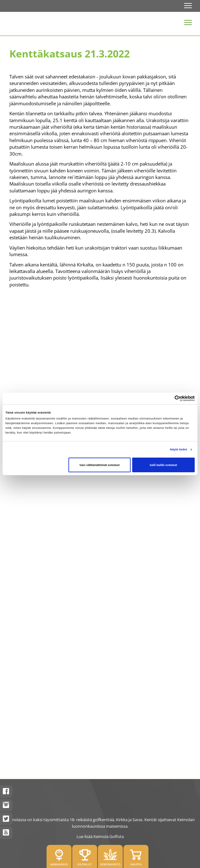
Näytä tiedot (179, 449)
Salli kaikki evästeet (163, 465)
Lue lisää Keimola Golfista (100, 836)
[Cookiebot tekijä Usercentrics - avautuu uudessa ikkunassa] (167, 398)
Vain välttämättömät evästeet (100, 465)
